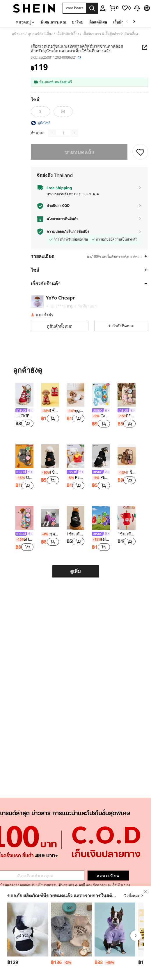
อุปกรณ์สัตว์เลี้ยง (40, 34)
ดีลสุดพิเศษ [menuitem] (98, 22)
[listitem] (24, 409)
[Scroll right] (134, 22)
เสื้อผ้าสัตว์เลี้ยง (68, 34)
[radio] (40, 111)
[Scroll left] (127, 22)
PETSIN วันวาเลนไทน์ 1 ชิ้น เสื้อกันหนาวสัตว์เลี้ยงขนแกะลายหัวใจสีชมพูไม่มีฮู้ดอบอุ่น (127, 416)
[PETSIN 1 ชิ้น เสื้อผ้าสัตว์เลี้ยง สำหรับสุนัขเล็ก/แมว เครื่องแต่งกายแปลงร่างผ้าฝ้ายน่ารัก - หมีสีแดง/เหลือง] (76, 456)
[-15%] (121, 416)
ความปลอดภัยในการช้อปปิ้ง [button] (68, 232)
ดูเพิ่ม (75, 571)
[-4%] (45, 534)
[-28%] (45, 411)
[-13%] (121, 473)
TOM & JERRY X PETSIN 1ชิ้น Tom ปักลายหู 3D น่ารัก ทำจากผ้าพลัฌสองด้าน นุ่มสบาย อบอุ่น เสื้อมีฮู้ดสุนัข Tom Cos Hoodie (24, 478)
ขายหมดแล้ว (79, 152)
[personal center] (103, 8)
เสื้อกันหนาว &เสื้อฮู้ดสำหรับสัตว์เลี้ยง (110, 34)
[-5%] (96, 416)
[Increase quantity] (74, 133)
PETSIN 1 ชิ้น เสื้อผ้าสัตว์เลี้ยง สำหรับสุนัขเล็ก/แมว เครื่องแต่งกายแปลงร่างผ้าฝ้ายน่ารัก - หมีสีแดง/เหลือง (76, 478)
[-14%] (70, 411)
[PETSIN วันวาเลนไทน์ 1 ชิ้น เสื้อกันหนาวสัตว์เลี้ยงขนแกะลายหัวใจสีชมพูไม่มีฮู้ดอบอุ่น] (127, 395)
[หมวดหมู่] (25, 22)
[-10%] (45, 473)
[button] (74, 8)
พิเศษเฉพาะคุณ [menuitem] (53, 22)
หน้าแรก (18, 34)
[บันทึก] (140, 152)
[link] (114, 8)
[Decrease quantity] (52, 133)
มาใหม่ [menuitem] (78, 22)
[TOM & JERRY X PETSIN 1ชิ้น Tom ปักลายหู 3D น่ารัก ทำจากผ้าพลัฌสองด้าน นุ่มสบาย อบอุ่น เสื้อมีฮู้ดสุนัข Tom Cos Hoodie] (24, 456)
